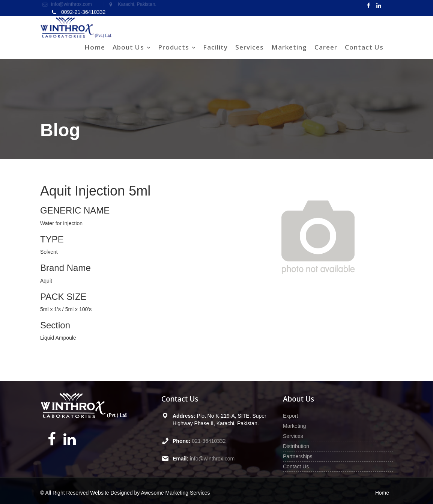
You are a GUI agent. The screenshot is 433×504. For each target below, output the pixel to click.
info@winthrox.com (212, 459)
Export (290, 416)
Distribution (296, 446)
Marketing (289, 47)
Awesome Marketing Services (175, 493)
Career (326, 47)
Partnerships (298, 456)
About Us (128, 47)
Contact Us (364, 47)
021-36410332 (209, 441)
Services (250, 47)
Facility (215, 47)
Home (95, 47)
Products (174, 47)
